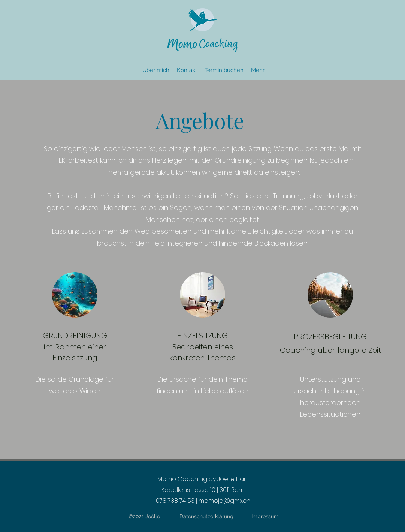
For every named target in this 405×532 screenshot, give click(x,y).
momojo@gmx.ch (224, 501)
